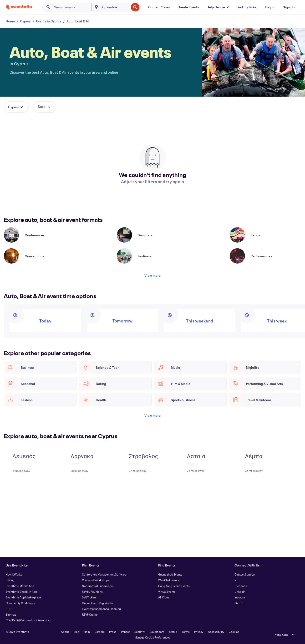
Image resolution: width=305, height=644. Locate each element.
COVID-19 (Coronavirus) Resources (28, 620)
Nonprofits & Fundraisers (98, 586)
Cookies (234, 632)
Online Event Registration (98, 603)
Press (113, 632)
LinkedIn (240, 592)
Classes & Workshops (96, 580)
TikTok (239, 603)
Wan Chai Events (169, 580)
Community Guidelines (20, 603)
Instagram (241, 597)
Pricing (10, 580)
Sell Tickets (89, 597)
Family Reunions (92, 592)
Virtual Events (167, 592)
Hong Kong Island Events (174, 586)
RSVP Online (90, 614)
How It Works (14, 574)
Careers (100, 632)
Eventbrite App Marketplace (23, 597)
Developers (157, 632)
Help (87, 632)
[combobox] (115, 7)
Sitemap (11, 614)
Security (140, 632)
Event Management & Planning (101, 609)
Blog (76, 632)
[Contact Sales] (159, 7)
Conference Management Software (104, 574)
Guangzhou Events (170, 574)
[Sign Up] (289, 7)
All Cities (164, 597)
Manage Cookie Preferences (152, 637)
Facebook (241, 586)
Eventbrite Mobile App (20, 586)
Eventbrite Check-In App (21, 592)
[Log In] (270, 7)
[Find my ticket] (247, 7)
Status (173, 632)
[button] (218, 7)
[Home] (19, 7)
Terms (186, 632)
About (65, 632)
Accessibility (216, 632)
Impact (125, 632)
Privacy (199, 632)
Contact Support (245, 574)
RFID (9, 609)
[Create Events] (188, 7)
